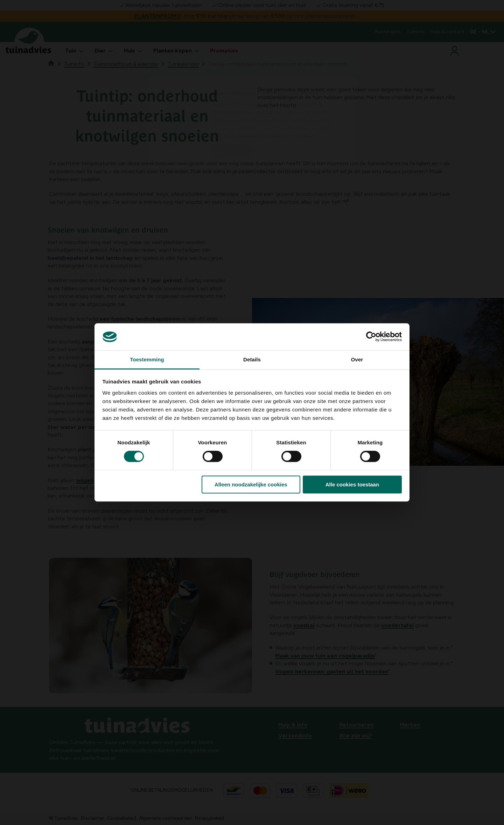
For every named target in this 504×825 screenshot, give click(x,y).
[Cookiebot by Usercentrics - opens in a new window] (371, 337)
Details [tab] (252, 359)
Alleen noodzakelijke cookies (251, 484)
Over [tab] (357, 359)
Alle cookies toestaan (352, 484)
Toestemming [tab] (147, 359)
